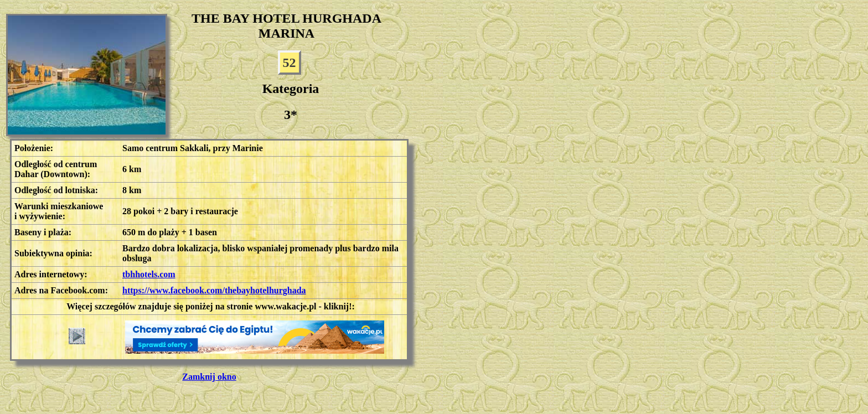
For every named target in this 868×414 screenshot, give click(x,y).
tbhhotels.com (149, 274)
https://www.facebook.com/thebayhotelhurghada (214, 290)
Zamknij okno (209, 377)
